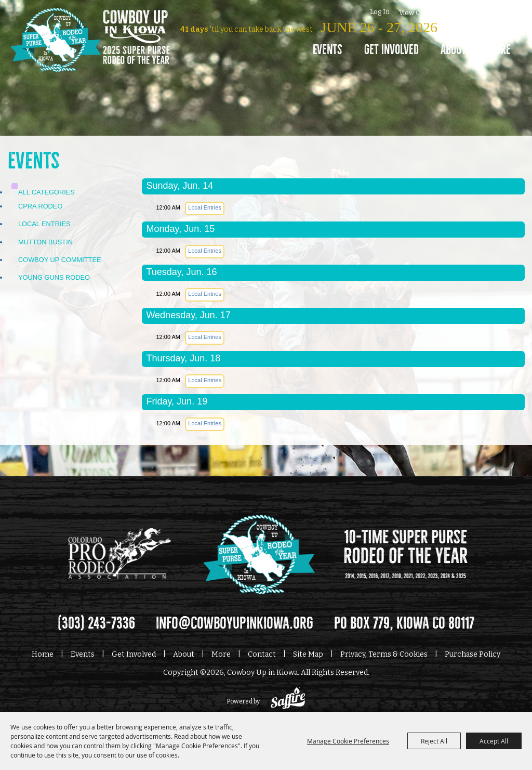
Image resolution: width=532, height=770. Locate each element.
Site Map (308, 654)
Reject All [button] (434, 741)
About (453, 50)
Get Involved (391, 50)
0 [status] (435, 12)
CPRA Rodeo (40, 206)
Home (43, 654)
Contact (262, 654)
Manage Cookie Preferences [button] (348, 741)
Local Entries (44, 224)
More (499, 50)
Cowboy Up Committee (60, 260)
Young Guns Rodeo (54, 277)
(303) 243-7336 (96, 623)
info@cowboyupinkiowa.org (235, 623)
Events (328, 50)
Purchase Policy (473, 654)
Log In (380, 12)
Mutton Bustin (45, 242)
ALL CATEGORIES (46, 192)
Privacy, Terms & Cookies (384, 654)
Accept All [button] (494, 741)
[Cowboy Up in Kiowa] (90, 55)
